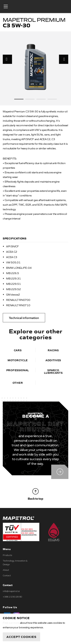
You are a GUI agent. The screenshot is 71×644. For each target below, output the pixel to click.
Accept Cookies (21, 637)
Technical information (24, 318)
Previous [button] (7, 59)
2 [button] (30, 99)
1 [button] (19, 99)
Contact (7, 575)
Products (7, 555)
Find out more (11, 623)
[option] (35, 67)
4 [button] (52, 99)
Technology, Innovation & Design (15, 562)
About (6, 570)
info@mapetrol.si (11, 591)
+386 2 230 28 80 (12, 597)
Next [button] (64, 59)
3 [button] (41, 99)
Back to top (35, 494)
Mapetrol (35, 7)
